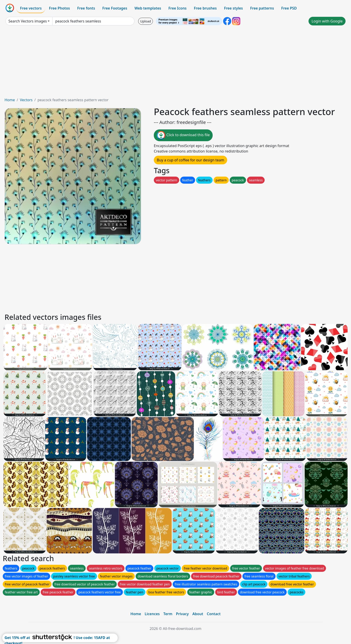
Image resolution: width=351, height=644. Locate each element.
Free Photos (59, 8)
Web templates (148, 8)
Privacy (182, 614)
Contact (214, 614)
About (198, 614)
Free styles (233, 8)
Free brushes (205, 8)
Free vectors (31, 8)
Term (168, 614)
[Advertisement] (176, 63)
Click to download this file (183, 135)
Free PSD (289, 8)
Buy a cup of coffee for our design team (190, 160)
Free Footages (115, 8)
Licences (152, 614)
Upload (146, 21)
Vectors (26, 100)
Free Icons (177, 8)
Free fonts (86, 8)
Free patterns (262, 8)
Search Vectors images (28, 21)
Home (10, 100)
